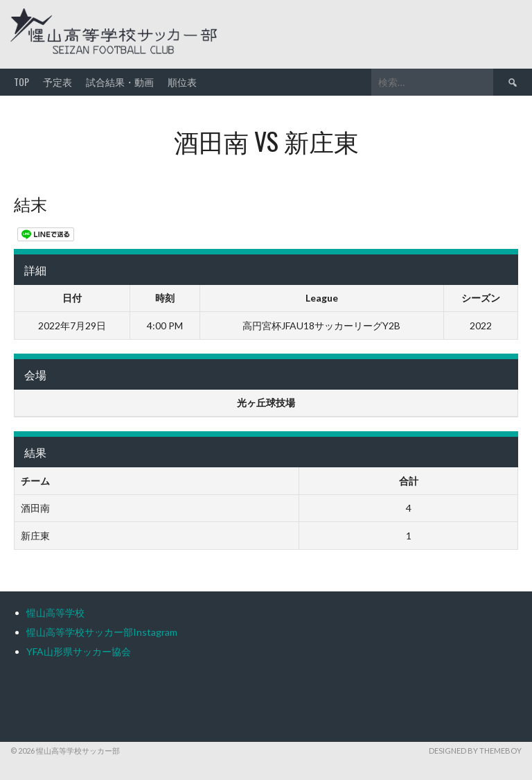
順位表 (182, 81)
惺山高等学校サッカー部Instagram (102, 632)
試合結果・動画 (120, 81)
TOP (21, 81)
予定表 (57, 81)
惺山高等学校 (55, 613)
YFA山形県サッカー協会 (79, 651)
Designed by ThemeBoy (475, 751)
